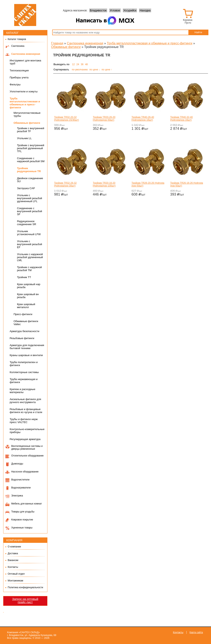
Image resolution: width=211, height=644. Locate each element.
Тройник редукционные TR (29, 170)
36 (82, 64)
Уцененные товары (22, 528)
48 (86, 64)
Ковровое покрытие (22, 520)
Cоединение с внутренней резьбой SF (29, 211)
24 (78, 64)
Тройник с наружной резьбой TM (29, 269)
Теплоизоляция (19, 70)
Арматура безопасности (24, 331)
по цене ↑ (107, 70)
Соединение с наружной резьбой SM (31, 160)
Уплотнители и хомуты (24, 91)
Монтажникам (15, 581)
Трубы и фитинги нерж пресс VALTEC (24, 421)
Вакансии (13, 560)
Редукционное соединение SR (27, 223)
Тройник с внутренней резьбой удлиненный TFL (31, 148)
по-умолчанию (80, 70)
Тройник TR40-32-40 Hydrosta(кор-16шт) (181, 119)
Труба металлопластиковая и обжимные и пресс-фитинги (25, 103)
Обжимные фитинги (27, 123)
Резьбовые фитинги (22, 338)
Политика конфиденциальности (25, 587)
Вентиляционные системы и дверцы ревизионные (27, 447)
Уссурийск (130, 10)
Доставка (13, 553)
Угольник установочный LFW (29, 233)
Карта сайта (196, 632)
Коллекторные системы (24, 372)
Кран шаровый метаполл (26, 306)
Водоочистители (20, 480)
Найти (198, 32)
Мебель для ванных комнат (26, 504)
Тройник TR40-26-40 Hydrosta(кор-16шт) (143, 119)
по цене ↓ (95, 70)
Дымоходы (17, 464)
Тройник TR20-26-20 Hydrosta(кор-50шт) (104, 119)
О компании (14, 547)
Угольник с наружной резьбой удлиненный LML (30, 257)
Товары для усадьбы (23, 512)
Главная (57, 43)
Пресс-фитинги (23, 314)
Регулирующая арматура (25, 439)
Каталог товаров (17, 39)
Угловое (115, 10)
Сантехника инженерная (26, 54)
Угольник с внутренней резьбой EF (29, 244)
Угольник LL (24, 138)
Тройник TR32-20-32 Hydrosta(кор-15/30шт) (67, 119)
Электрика (17, 496)
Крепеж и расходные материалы (22, 391)
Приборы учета (19, 77)
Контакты (13, 567)
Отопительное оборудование (27, 456)
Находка (145, 10)
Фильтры (15, 84)
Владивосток (98, 10)
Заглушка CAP (26, 188)
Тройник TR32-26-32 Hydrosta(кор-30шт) (65, 184)
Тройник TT (24, 277)
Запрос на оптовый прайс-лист (25, 601)
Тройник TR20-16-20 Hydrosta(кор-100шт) (104, 184)
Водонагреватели (21, 488)
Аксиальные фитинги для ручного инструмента (25, 401)
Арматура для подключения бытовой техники (27, 347)
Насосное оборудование (25, 472)
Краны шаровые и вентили (26, 355)
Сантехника (18, 46)
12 (73, 64)
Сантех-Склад (25, 15)
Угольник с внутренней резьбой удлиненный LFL (29, 198)
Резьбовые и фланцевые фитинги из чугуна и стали (26, 411)
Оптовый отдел (16, 574)
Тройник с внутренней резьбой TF (31, 130)
